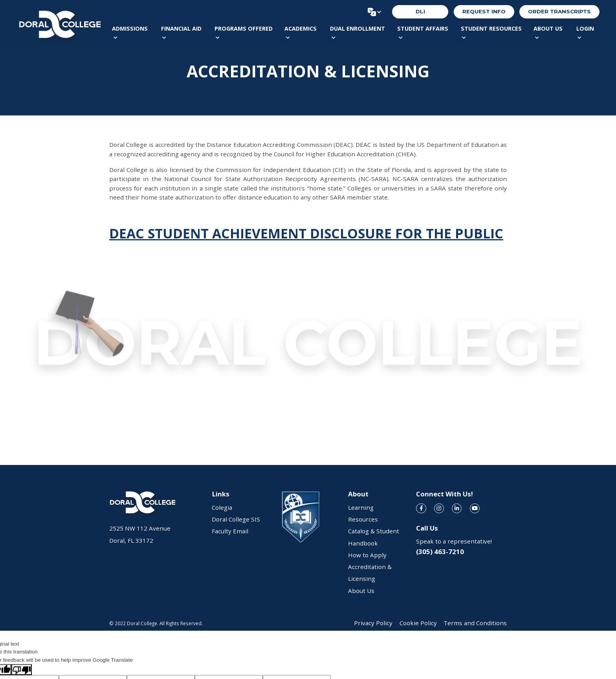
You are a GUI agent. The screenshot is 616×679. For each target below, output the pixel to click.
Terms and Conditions (475, 623)
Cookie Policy (418, 623)
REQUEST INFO (484, 11)
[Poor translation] (22, 670)
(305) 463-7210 (440, 552)
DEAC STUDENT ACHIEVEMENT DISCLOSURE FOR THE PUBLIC (306, 233)
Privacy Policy (373, 623)
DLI (420, 11)
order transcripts (559, 11)
